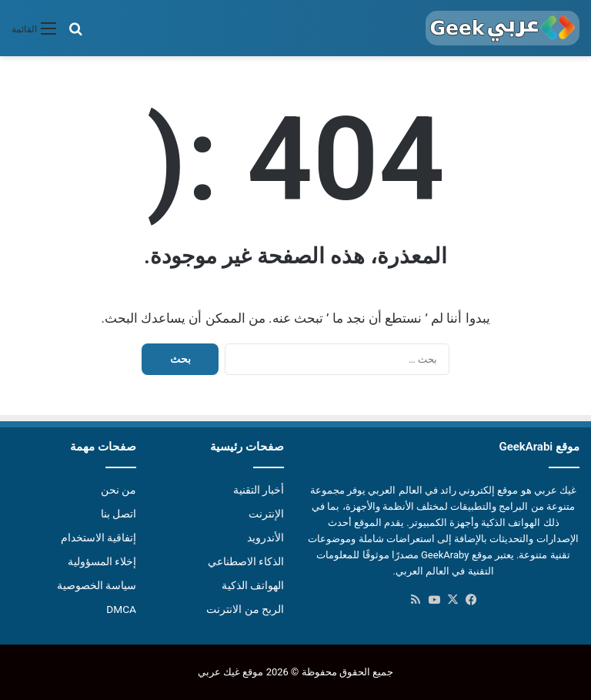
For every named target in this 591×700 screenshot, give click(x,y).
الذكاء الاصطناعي (246, 561)
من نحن (119, 490)
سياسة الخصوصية (97, 585)
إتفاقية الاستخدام (98, 538)
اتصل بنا (119, 514)
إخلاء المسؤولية (102, 561)
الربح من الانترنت (245, 609)
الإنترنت (266, 514)
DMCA (121, 609)
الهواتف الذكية (253, 585)
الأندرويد (265, 538)
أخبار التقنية (259, 490)
